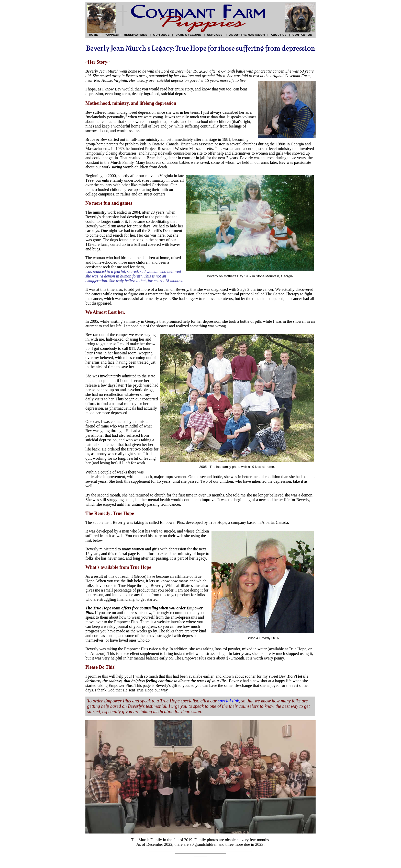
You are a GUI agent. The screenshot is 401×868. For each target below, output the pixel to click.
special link (228, 701)
